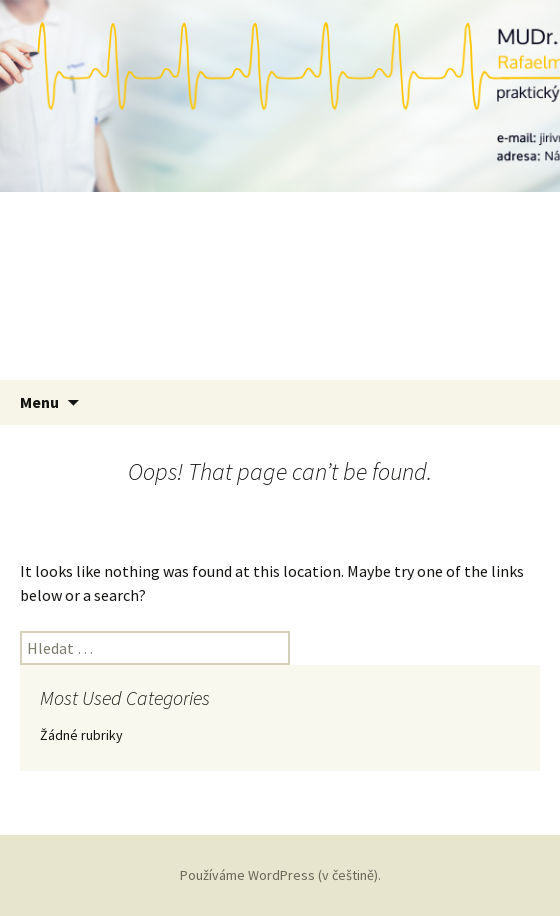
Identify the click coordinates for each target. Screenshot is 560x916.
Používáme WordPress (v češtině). (280, 875)
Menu (39, 402)
